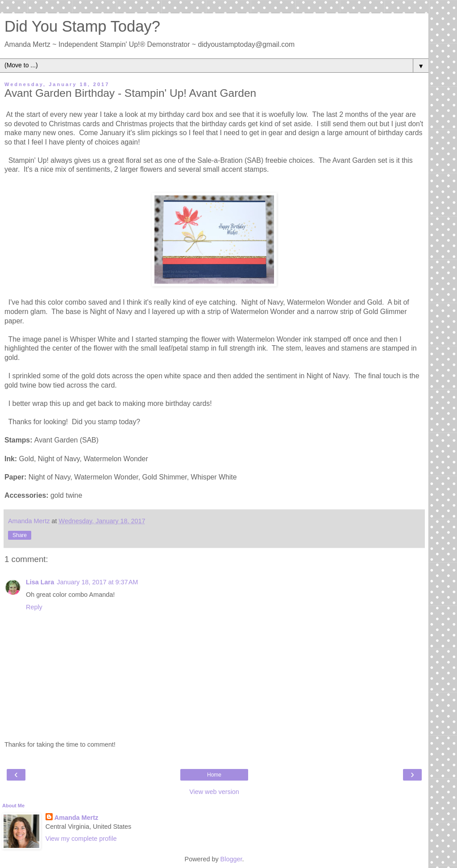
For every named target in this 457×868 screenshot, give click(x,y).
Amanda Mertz (76, 818)
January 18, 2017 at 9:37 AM (97, 582)
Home (214, 775)
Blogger (231, 859)
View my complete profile (81, 839)
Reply (34, 607)
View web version (214, 792)
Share (20, 535)
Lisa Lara (40, 582)
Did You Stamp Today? (82, 26)
